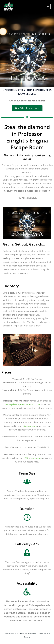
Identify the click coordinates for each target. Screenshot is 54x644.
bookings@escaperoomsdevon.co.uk (22, 404)
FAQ (26, 458)
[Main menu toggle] (48, 7)
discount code (30, 426)
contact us (36, 458)
